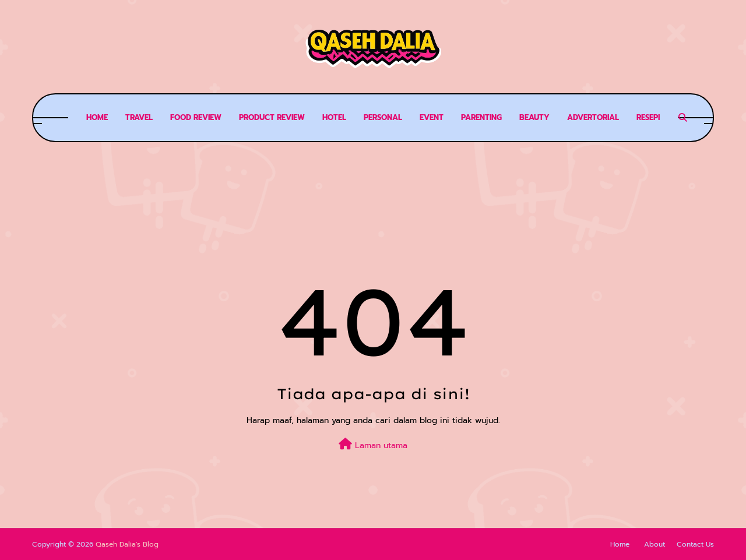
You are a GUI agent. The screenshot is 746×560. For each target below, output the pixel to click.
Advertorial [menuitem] (593, 117)
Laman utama (373, 445)
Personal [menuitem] (383, 117)
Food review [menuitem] (196, 117)
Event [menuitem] (432, 117)
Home (620, 544)
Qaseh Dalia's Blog (127, 544)
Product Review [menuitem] (272, 117)
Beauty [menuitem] (534, 117)
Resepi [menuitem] (648, 117)
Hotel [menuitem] (334, 117)
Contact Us (695, 544)
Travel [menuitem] (139, 117)
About (654, 544)
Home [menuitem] (97, 117)
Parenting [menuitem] (481, 117)
